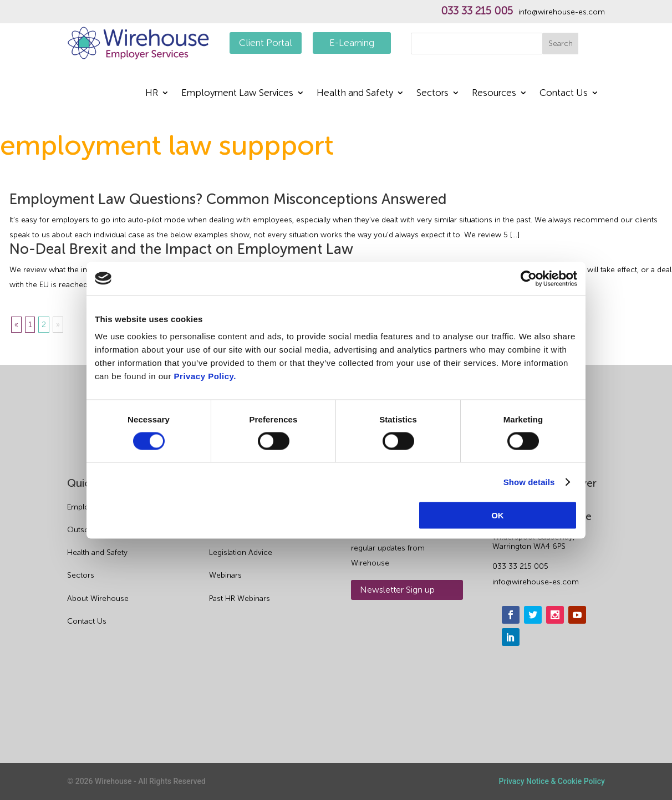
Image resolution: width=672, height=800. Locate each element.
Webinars (225, 575)
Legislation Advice (241, 552)
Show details (529, 481)
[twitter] (533, 615)
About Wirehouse (98, 598)
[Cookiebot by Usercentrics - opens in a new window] (529, 278)
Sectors (432, 93)
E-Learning (352, 43)
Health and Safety (355, 93)
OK (498, 515)
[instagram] (555, 615)
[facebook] (511, 615)
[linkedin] (511, 637)
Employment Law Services (237, 93)
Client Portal (266, 43)
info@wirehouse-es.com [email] (536, 582)
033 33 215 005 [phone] (520, 566)
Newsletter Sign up (397, 590)
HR (152, 93)
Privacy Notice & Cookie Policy (552, 781)
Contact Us (564, 93)
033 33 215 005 (477, 11)
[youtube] (577, 615)
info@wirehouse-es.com (562, 12)
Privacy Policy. (205, 376)
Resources (494, 93)
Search (561, 44)
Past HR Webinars (240, 598)
